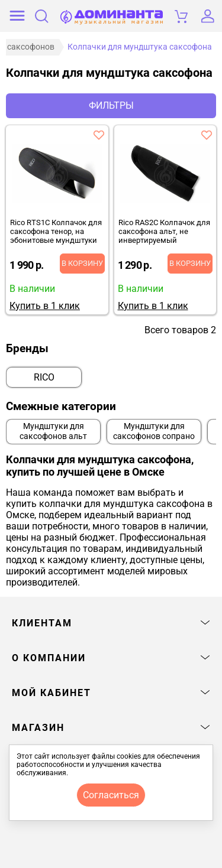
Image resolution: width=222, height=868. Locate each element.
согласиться (111, 795)
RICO (44, 377)
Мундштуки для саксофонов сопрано (154, 431)
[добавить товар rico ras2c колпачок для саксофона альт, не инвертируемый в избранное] (207, 135)
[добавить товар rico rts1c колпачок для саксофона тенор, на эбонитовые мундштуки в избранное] (99, 135)
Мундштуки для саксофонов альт (53, 431)
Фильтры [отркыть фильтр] (111, 105)
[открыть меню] (17, 16)
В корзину (82, 263)
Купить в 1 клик (45, 306)
